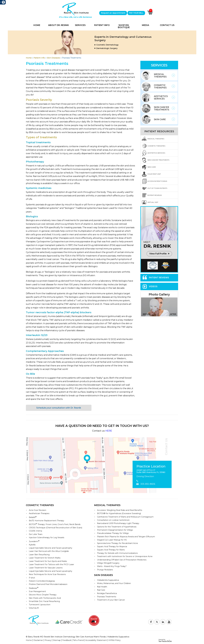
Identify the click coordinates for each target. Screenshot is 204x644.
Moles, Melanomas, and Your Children (114, 583)
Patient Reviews (155, 195)
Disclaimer (38, 640)
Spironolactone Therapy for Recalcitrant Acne (117, 543)
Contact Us (167, 25)
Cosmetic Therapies (160, 86)
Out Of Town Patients (157, 188)
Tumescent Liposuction (40, 605)
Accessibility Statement (96, 640)
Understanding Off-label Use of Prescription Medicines (122, 560)
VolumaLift (34, 608)
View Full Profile (158, 254)
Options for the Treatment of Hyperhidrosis (117, 527)
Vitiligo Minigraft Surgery (108, 563)
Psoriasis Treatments (107, 597)
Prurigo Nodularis (105, 570)
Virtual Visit (153, 202)
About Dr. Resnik (58, 25)
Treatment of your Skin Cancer (111, 600)
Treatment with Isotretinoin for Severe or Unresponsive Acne (125, 556)
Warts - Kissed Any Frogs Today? (112, 566)
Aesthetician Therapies (39, 513)
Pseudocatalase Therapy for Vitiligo (113, 533)
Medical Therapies (160, 76)
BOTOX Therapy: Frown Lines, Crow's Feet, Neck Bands (55, 524)
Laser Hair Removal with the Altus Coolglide (49, 551)
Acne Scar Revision (38, 510)
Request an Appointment (113, 13)
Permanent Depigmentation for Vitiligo (115, 530)
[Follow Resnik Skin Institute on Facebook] (151, 622)
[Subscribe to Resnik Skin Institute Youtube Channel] (169, 622)
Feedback (67, 640)
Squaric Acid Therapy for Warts (111, 550)
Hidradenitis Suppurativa (108, 580)
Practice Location (151, 466)
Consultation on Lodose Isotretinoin (113, 520)
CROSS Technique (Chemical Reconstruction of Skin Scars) (55, 528)
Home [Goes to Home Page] (29, 58)
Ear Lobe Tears (36, 534)
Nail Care (101, 590)
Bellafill (33, 517)
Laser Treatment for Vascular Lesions (46, 568)
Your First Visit (154, 174)
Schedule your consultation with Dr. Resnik (59, 408)
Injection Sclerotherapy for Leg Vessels (47, 538)
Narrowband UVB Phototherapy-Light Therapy (118, 523)
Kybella (32, 545)
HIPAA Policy (115, 640)
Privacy (48, 640)
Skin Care (160, 119)
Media (146, 25)
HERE (109, 431)
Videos (153, 286)
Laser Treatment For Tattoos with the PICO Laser (51, 564)
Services (80, 25)
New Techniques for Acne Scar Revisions (47, 574)
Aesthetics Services (161, 98)
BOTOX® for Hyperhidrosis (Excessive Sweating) (119, 513)
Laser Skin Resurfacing (39, 555)
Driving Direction (145, 476)
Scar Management (37, 591)
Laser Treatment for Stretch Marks (45, 558)
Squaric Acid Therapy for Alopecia (112, 546)
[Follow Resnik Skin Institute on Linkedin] (163, 622)
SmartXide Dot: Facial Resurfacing (44, 601)
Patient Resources (159, 131)
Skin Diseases (53, 58)
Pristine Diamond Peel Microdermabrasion (48, 584)
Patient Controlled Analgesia (42, 581)
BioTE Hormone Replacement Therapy (47, 521)
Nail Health (102, 587)
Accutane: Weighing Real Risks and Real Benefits (120, 510)
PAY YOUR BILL (136, 13)
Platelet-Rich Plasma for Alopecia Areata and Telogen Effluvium (126, 537)
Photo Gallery (159, 294)
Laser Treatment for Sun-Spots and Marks (48, 561)
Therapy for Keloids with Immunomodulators (117, 553)
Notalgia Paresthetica (107, 593)
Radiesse (34, 588)
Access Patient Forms (157, 181)
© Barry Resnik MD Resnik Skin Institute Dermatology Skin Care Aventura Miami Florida (66, 637)
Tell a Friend (78, 640)
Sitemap (57, 640)
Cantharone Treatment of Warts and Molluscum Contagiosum (125, 517)
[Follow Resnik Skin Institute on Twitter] (157, 622)
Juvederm (34, 541)
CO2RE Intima (35, 531)
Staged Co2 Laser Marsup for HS (112, 540)
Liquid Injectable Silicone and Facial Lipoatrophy (51, 548)
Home (37, 25)
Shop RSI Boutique (124, 26)
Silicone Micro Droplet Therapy (43, 595)
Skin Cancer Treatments (162, 108)
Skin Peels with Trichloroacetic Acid (45, 598)
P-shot (32, 578)
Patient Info (102, 25)
